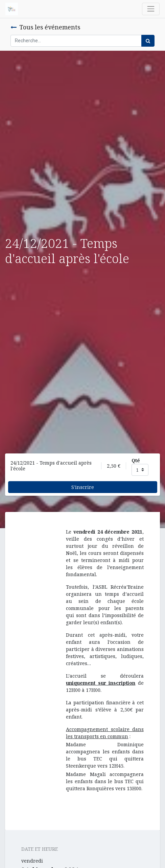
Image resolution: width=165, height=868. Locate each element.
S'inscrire (83, 487)
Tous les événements (45, 27)
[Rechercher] (148, 41)
